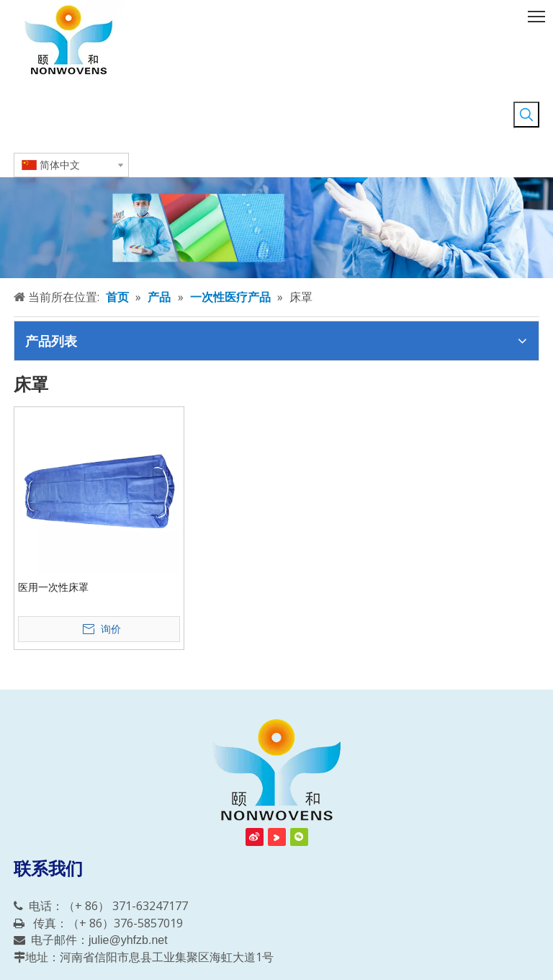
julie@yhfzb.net (128, 940)
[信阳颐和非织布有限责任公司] (276, 771)
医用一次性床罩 (53, 587)
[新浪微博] (255, 837)
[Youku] (277, 837)
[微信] (299, 837)
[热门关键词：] (526, 115)
